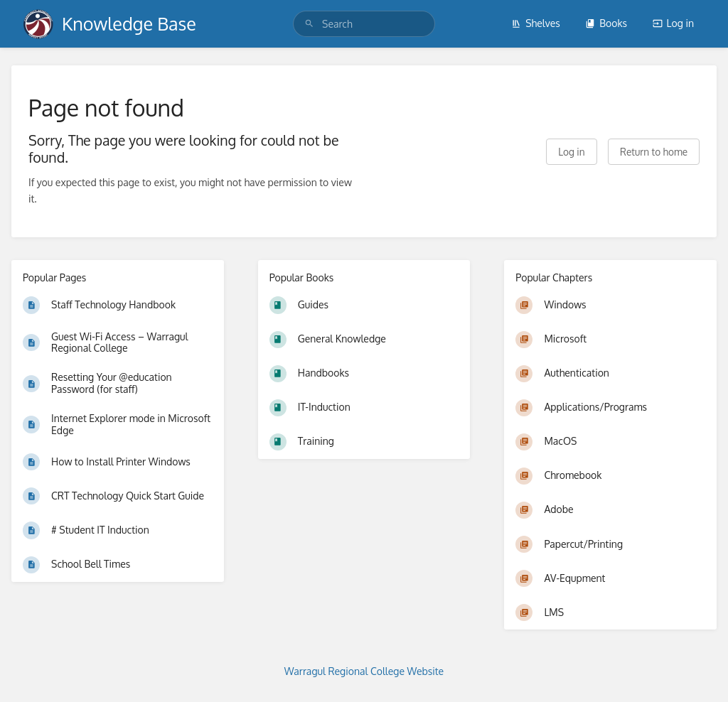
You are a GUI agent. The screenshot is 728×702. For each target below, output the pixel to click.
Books (606, 23)
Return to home (654, 152)
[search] (364, 24)
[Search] (309, 24)
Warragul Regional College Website (364, 671)
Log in (673, 23)
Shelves (536, 23)
